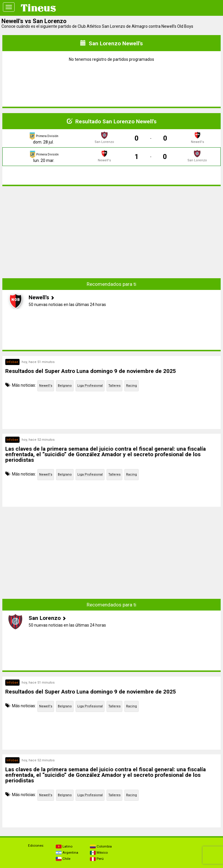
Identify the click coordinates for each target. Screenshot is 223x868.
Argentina (67, 853)
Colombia (101, 846)
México (99, 853)
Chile (63, 859)
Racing (131, 386)
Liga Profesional (90, 386)
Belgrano (65, 386)
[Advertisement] (111, 232)
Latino (64, 846)
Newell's (46, 386)
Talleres (114, 386)
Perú (97, 859)
